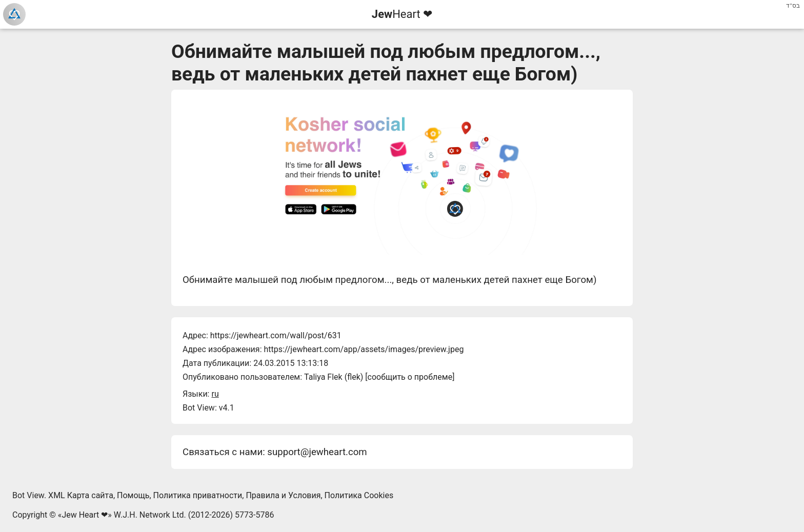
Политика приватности (198, 495)
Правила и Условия (283, 495)
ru (215, 394)
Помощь (133, 495)
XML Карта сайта (81, 495)
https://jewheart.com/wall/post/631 (276, 335)
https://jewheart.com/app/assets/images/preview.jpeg (364, 349)
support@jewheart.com (317, 452)
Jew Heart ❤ (85, 515)
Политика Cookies (359, 495)
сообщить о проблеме (410, 377)
